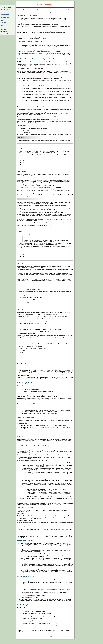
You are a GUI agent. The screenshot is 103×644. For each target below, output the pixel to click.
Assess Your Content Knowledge (7, 11)
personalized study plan (59, 31)
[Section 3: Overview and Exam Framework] (4, 32)
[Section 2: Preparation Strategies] (2, 32)
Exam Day (3, 26)
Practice (3, 19)
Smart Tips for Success (5, 22)
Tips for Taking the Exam (6, 24)
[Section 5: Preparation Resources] (7, 32)
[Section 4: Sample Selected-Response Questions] (5, 32)
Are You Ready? (4, 27)
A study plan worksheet (35, 422)
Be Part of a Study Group (6, 21)
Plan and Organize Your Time (6, 16)
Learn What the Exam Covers (7, 10)
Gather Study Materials (5, 14)
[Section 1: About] (1, 32)
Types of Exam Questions (6, 13)
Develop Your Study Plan (6, 18)
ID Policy (35, 592)
